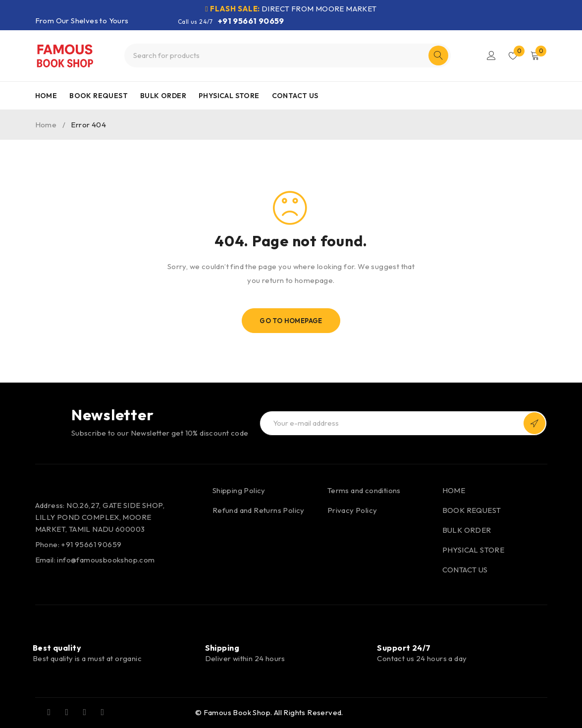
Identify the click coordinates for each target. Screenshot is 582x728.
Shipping (222, 648)
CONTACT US (465, 570)
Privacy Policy (352, 510)
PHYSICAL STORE (474, 550)
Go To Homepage (291, 321)
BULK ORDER (467, 530)
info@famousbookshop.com (106, 560)
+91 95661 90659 (251, 21)
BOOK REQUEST (472, 510)
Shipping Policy (239, 490)
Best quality (57, 648)
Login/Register (491, 56)
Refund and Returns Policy (259, 510)
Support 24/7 (404, 648)
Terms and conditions (364, 490)
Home (46, 125)
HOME (454, 490)
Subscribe (534, 423)
